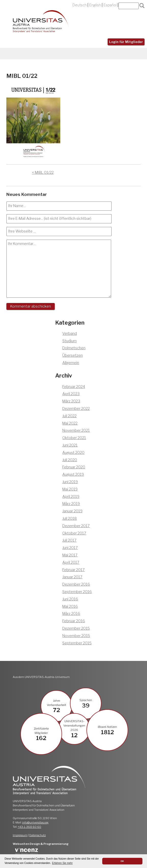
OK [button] (122, 861)
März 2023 (71, 401)
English (95, 5)
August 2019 (73, 474)
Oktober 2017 (74, 533)
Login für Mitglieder (126, 42)
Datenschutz (38, 835)
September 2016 (77, 592)
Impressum (20, 835)
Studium (69, 341)
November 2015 (76, 636)
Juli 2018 (70, 518)
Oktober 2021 (74, 438)
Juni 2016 (70, 599)
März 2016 (71, 614)
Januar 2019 (72, 511)
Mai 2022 (70, 423)
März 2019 (71, 504)
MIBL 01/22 (44, 172)
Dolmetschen (74, 348)
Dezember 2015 (76, 628)
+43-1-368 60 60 (29, 827)
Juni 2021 (70, 445)
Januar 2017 (72, 577)
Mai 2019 (70, 489)
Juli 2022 (69, 416)
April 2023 (71, 394)
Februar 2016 (74, 621)
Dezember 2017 (76, 526)
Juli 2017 (69, 540)
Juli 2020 (70, 460)
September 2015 (77, 643)
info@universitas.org (35, 822)
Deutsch (80, 5)
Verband (70, 334)
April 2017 (71, 562)
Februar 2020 (74, 467)
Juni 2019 (70, 482)
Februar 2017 (73, 570)
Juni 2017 (70, 548)
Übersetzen (72, 355)
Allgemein (71, 363)
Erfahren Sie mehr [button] (62, 863)
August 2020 (73, 453)
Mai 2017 (70, 555)
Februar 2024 (74, 387)
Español (110, 5)
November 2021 (76, 430)
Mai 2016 (70, 606)
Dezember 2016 (76, 584)
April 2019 (71, 497)
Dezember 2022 (76, 409)
